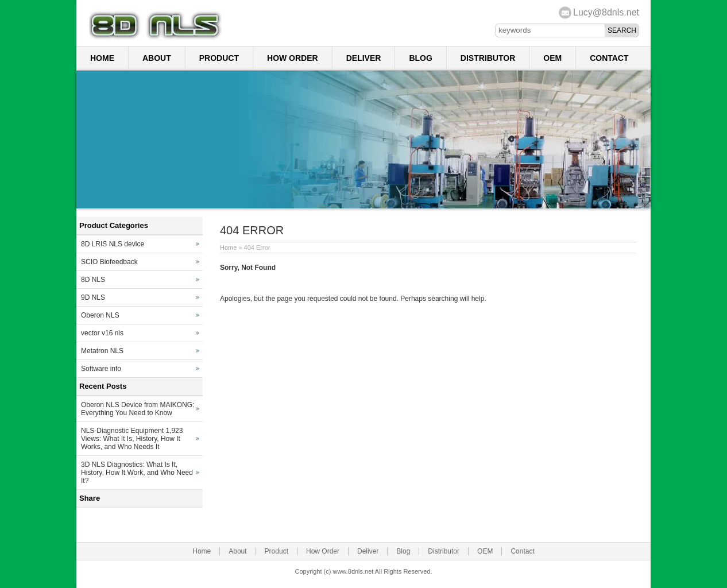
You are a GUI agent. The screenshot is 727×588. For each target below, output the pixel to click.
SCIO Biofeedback (109, 262)
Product (219, 58)
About (157, 58)
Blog (420, 58)
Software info (101, 369)
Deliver (364, 58)
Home (102, 58)
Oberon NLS (100, 315)
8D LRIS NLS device (113, 244)
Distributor (488, 58)
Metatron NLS (102, 351)
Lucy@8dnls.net (606, 12)
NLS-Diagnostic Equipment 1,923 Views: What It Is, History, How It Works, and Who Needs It (132, 439)
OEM (552, 58)
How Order (293, 58)
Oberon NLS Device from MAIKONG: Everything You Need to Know (138, 409)
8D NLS (93, 280)
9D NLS (93, 297)
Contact (609, 58)
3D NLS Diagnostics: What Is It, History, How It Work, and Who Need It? (137, 473)
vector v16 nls (102, 333)
